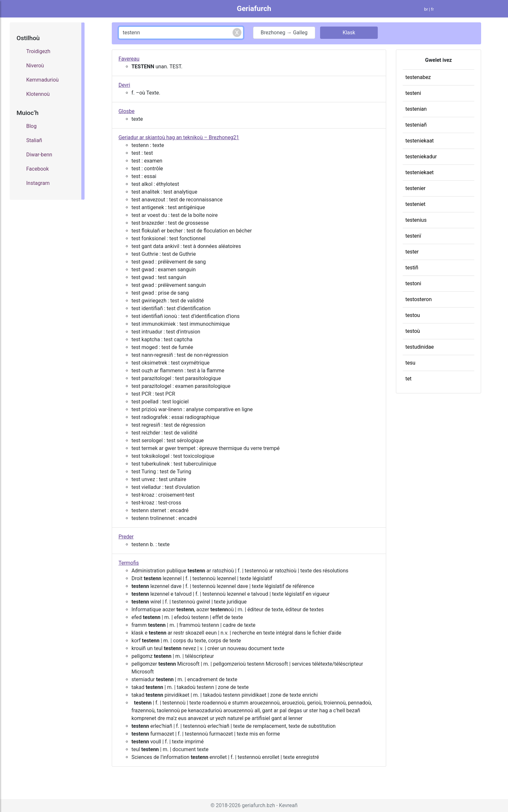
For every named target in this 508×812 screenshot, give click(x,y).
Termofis (129, 563)
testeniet (415, 204)
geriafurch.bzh (259, 805)
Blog (31, 126)
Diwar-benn (39, 155)
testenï (413, 236)
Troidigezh (38, 51)
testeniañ (416, 125)
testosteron (418, 299)
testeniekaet (419, 172)
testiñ (412, 268)
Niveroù (35, 66)
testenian (416, 109)
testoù (413, 331)
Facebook (37, 169)
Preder (126, 537)
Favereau (129, 59)
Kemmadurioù (42, 80)
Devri (124, 85)
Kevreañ (288, 805)
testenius (416, 220)
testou (413, 315)
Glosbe (127, 111)
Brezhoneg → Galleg (284, 33)
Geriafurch (254, 8)
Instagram (38, 183)
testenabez (418, 77)
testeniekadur (421, 157)
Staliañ (34, 140)
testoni (413, 283)
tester (412, 252)
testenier (415, 188)
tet (408, 379)
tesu (410, 363)
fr (432, 9)
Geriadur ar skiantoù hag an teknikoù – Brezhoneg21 (179, 137)
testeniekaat (420, 141)
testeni (413, 93)
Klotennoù (38, 94)
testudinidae (420, 347)
